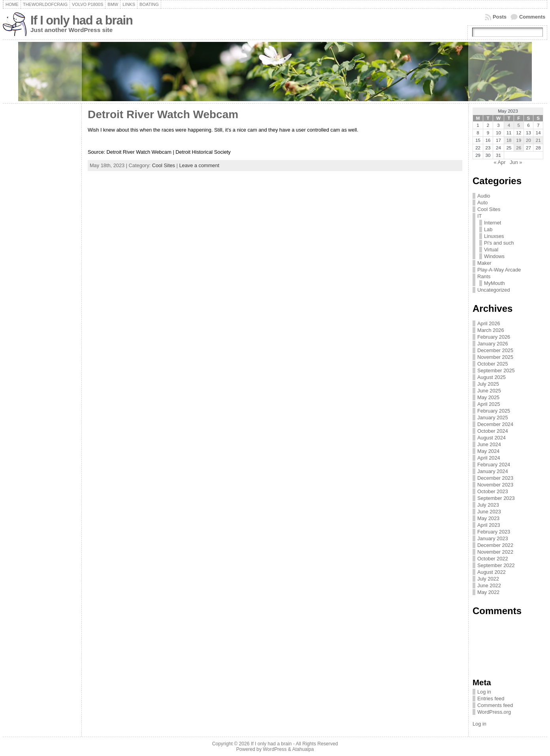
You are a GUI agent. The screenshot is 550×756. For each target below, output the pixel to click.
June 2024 (489, 444)
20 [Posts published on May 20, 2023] (528, 140)
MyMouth (494, 283)
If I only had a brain (82, 20)
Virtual (491, 250)
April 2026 (489, 323)
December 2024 (495, 424)
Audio (484, 196)
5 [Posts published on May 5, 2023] (519, 125)
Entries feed (491, 698)
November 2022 (495, 552)
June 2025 (489, 391)
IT (479, 216)
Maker (484, 263)
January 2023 (493, 538)
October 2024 (493, 431)
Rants (484, 276)
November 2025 (495, 357)
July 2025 (488, 384)
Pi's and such (499, 243)
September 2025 (496, 370)
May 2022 (488, 592)
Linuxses (494, 236)
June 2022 (489, 585)
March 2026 (491, 330)
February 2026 (494, 337)
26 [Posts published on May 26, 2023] (519, 148)
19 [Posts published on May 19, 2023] (519, 140)
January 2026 (493, 344)
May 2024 (488, 451)
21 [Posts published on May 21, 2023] (538, 140)
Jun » (516, 162)
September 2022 (496, 565)
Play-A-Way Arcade (499, 270)
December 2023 (495, 478)
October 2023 (493, 491)
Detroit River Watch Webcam (165, 114)
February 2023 (494, 532)
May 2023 (488, 518)
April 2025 (489, 404)
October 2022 (493, 559)
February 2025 (494, 411)
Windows (494, 256)
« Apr (500, 162)
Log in (484, 692)
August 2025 (492, 377)
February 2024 (494, 465)
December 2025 (495, 350)
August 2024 (492, 438)
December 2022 (495, 545)
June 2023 (489, 512)
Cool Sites (164, 165)
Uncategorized (494, 290)
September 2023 (496, 498)
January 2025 (493, 418)
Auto (482, 203)
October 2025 (493, 364)
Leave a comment (199, 165)
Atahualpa (303, 749)
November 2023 (495, 485)
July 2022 (488, 579)
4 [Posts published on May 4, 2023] (509, 125)
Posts (500, 17)
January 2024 (493, 471)
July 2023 (488, 505)
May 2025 (488, 397)
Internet (493, 223)
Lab (488, 229)
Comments (532, 17)
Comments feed (495, 705)
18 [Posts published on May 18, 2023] (509, 140)
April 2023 (489, 525)
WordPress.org (494, 712)
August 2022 (492, 572)
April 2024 (489, 458)
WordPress (275, 749)
